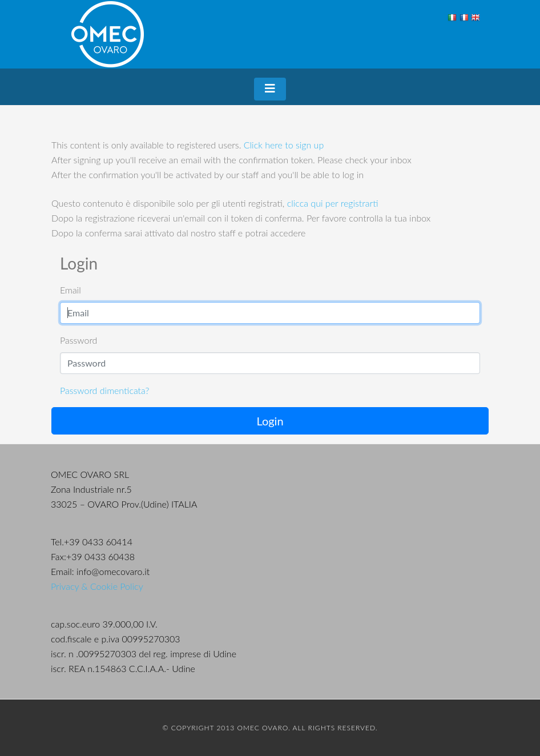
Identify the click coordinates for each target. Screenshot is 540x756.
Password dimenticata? (104, 390)
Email (70, 290)
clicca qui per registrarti (333, 203)
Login (270, 421)
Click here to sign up (284, 145)
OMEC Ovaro (108, 34)
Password (78, 340)
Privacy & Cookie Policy (97, 586)
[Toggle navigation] (270, 89)
